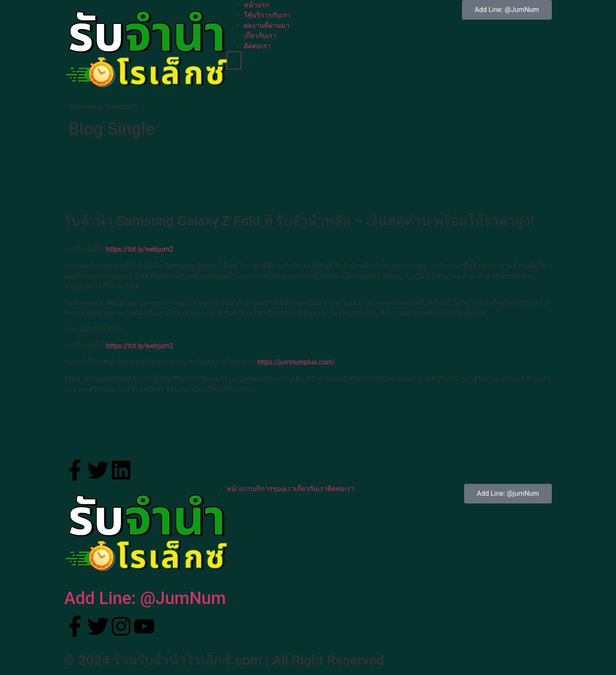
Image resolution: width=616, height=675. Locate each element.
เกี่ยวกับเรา (260, 36)
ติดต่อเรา (257, 46)
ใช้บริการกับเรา (267, 15)
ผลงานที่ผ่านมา (267, 25)
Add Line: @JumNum (145, 598)
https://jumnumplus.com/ (296, 362)
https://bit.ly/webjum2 (140, 249)
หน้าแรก (257, 5)
